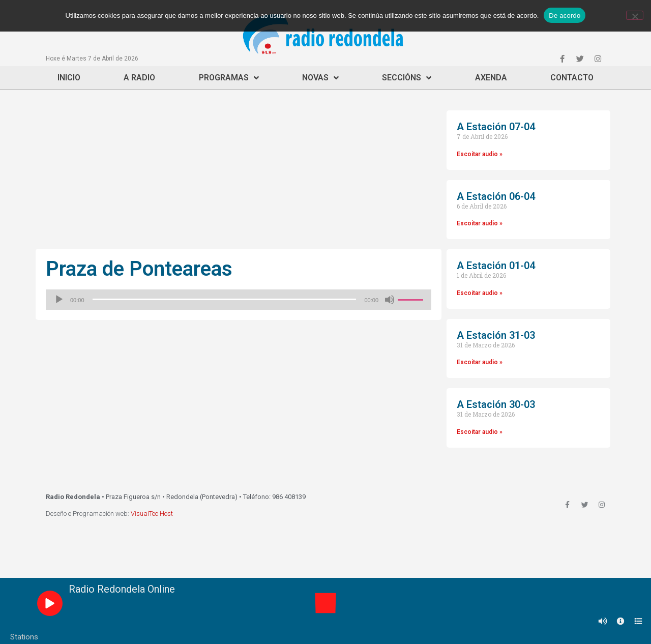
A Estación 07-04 (496, 127)
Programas (229, 78)
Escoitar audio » (480, 154)
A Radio (139, 78)
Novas (320, 78)
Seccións (407, 78)
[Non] (635, 15)
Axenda (491, 78)
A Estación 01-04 (496, 266)
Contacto (572, 78)
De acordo (565, 16)
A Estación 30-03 (496, 404)
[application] (239, 300)
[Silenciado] (390, 300)
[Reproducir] (59, 300)
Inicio (69, 78)
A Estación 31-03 (496, 335)
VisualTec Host (152, 514)
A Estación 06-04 (496, 196)
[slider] (225, 299)
